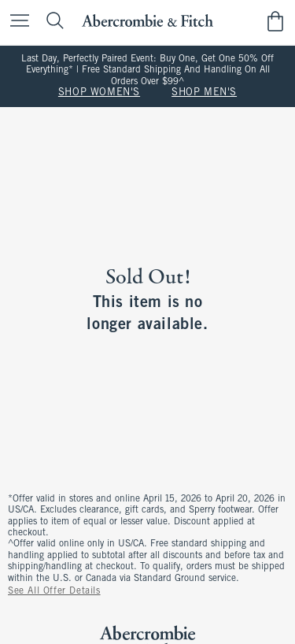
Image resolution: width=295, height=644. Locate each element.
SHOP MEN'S (204, 93)
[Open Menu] (16, 22)
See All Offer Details (54, 591)
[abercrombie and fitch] (147, 21)
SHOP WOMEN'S (99, 93)
